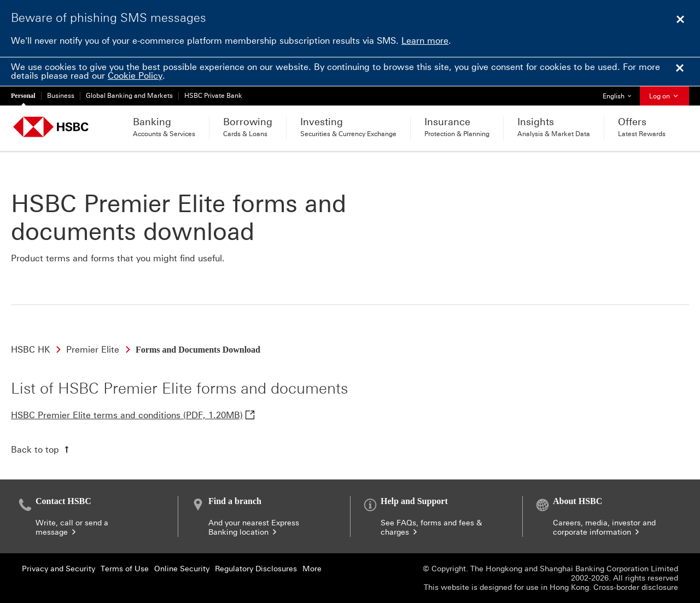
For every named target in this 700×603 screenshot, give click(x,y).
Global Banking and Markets (129, 96)
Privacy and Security (59, 569)
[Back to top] (41, 449)
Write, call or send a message (72, 528)
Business (61, 96)
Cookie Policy (135, 76)
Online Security (182, 569)
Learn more (425, 41)
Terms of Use (125, 569)
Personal (23, 96)
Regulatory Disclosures (256, 569)
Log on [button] (664, 96)
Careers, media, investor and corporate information (604, 528)
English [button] (621, 93)
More (312, 569)
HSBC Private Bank (213, 96)
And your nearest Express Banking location (254, 528)
